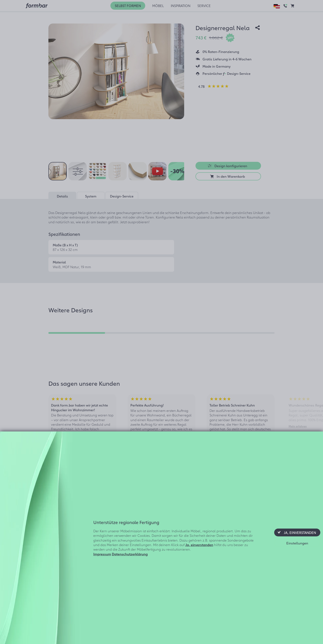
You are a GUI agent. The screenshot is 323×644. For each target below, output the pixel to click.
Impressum (102, 554)
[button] (297, 532)
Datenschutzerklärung (130, 554)
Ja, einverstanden (199, 545)
